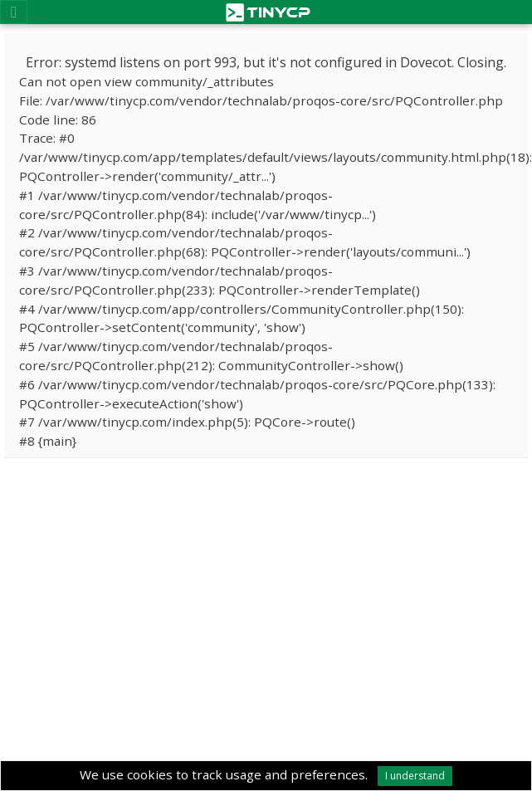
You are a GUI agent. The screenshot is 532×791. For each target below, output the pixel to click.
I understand (415, 776)
